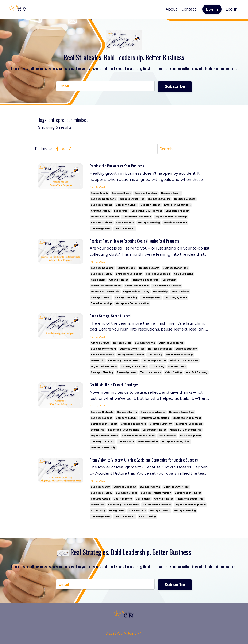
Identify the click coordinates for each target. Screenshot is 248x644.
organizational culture (104, 437)
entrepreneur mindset (177, 205)
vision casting (173, 374)
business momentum (103, 350)
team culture (126, 443)
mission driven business (167, 287)
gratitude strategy (161, 425)
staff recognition (190, 437)
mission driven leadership (186, 431)
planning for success (134, 368)
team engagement (176, 298)
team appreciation (102, 443)
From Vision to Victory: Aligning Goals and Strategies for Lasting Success (148, 462)
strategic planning (149, 223)
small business (125, 223)
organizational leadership (171, 217)
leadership (121, 211)
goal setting (98, 281)
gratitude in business (133, 425)
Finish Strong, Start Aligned (112, 317)
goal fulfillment (183, 275)
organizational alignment (190, 506)
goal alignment (123, 500)
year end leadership (103, 449)
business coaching (146, 194)
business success (185, 199)
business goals (126, 269)
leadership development (147, 211)
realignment (117, 512)
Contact (189, 9)
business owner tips (132, 199)
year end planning (196, 374)
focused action (100, 500)
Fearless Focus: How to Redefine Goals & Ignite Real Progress (139, 242)
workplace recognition (176, 443)
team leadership (125, 229)
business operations (103, 199)
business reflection (160, 350)
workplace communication (132, 304)
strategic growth (101, 298)
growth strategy (101, 211)
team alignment (101, 229)
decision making (150, 205)
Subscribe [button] (175, 86)
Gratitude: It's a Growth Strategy (116, 386)
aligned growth (100, 344)
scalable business (102, 223)
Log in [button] (212, 9)
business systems (101, 205)
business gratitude (102, 414)
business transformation (156, 495)
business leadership (171, 344)
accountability (100, 194)
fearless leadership (158, 275)
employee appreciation (155, 419)
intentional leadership (145, 281)
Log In (232, 9)
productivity (160, 292)
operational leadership (137, 217)
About (171, 9)
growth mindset (119, 281)
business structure (159, 199)
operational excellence (105, 217)
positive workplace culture (138, 437)
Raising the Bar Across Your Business (119, 166)
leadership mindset (177, 211)
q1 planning (157, 368)
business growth (171, 194)
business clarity (121, 194)
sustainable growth (175, 223)
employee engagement (187, 419)
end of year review (102, 356)
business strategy (102, 275)
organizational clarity (136, 292)
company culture (126, 205)
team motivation (148, 443)
